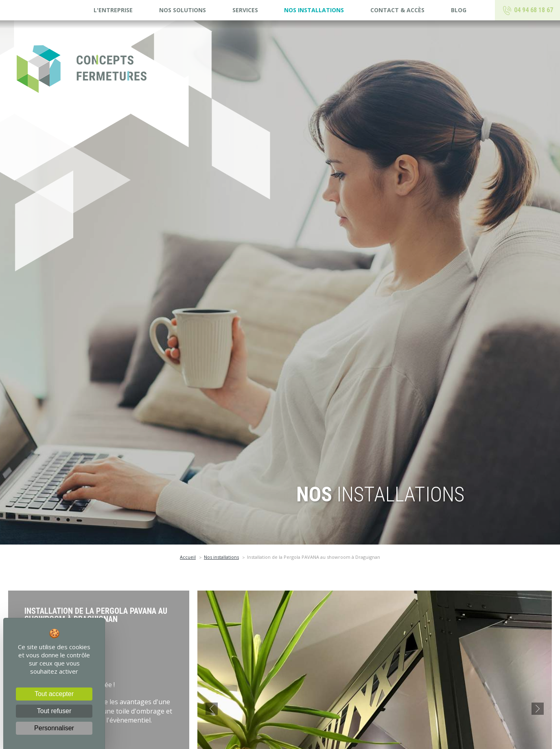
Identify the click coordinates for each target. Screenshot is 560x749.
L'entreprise (113, 10)
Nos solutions (183, 10)
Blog (459, 10)
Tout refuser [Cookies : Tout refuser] (54, 711)
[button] (212, 709)
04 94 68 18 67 (528, 11)
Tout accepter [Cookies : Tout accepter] (54, 694)
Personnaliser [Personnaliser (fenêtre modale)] (54, 728)
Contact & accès (397, 10)
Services (245, 10)
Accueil (188, 557)
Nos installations (314, 10)
